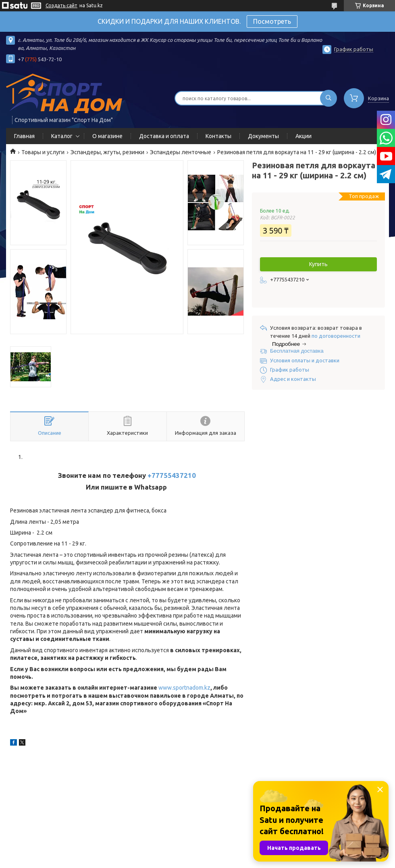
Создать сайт (61, 5)
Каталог (62, 136)
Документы (263, 136)
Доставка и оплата (164, 136)
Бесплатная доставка (297, 351)
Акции (304, 136)
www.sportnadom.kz (184, 688)
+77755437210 (172, 475)
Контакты (218, 136)
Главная (24, 136)
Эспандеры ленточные (181, 152)
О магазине (107, 136)
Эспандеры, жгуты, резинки (107, 152)
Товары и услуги (43, 152)
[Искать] (328, 98)
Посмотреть (272, 21)
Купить (318, 264)
